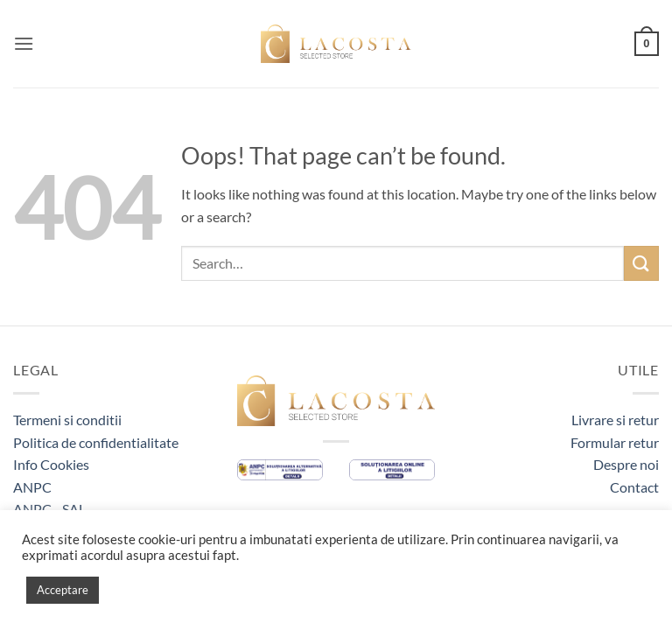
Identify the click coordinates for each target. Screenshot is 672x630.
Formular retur (615, 442)
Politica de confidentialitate (96, 442)
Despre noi (626, 464)
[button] (24, 43)
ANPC (32, 487)
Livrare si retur (615, 420)
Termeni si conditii (67, 420)
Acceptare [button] (63, 590)
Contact (634, 487)
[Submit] (641, 263)
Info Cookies (51, 464)
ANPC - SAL (49, 509)
